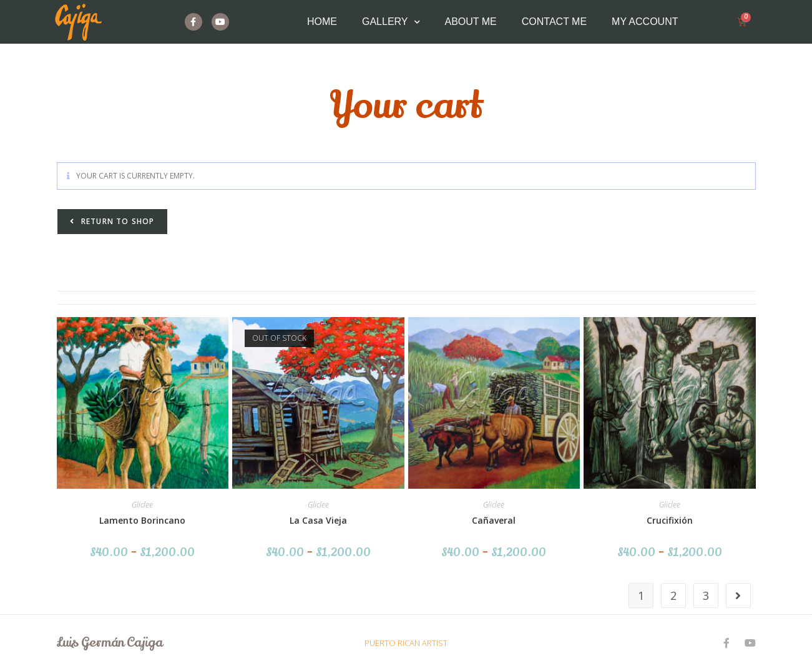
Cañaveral (494, 520)
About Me (471, 22)
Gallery (391, 22)
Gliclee (142, 505)
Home (322, 22)
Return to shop (117, 221)
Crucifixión (670, 520)
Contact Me (554, 22)
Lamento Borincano (142, 520)
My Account (645, 22)
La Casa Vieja (318, 520)
